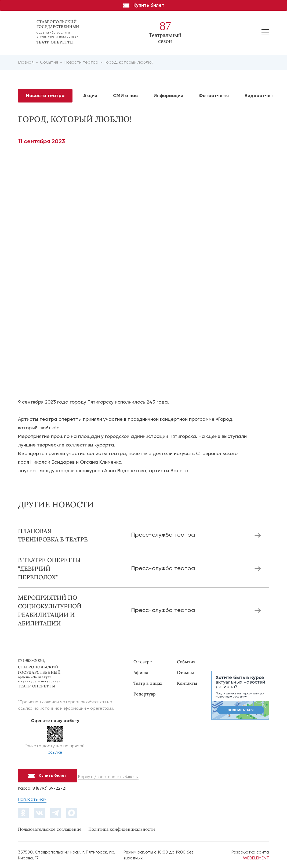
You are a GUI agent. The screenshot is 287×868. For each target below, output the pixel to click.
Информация (168, 96)
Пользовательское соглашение (50, 829)
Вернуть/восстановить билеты (108, 777)
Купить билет (144, 5)
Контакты (187, 683)
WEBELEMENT (256, 858)
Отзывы (186, 672)
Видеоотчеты (261, 96)
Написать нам (32, 800)
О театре (143, 662)
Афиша (141, 672)
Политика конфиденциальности (122, 829)
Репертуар (145, 694)
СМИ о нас (125, 96)
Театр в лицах (148, 683)
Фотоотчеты (214, 96)
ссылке (55, 753)
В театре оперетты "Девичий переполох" (49, 569)
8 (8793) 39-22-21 (49, 789)
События (186, 662)
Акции (90, 96)
